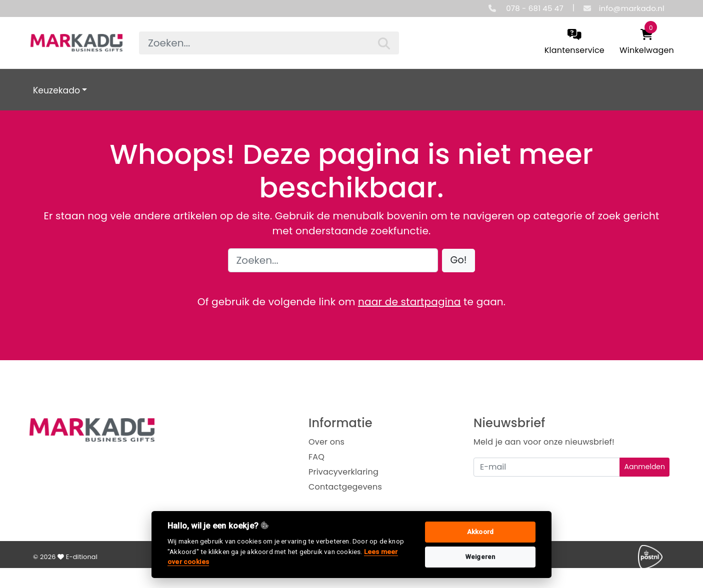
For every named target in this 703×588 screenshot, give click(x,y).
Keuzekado (56, 90)
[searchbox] (269, 43)
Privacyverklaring (343, 472)
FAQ (316, 457)
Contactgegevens (345, 487)
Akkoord (480, 532)
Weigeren (480, 557)
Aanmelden (644, 467)
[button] (459, 261)
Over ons (326, 442)
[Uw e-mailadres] (547, 467)
